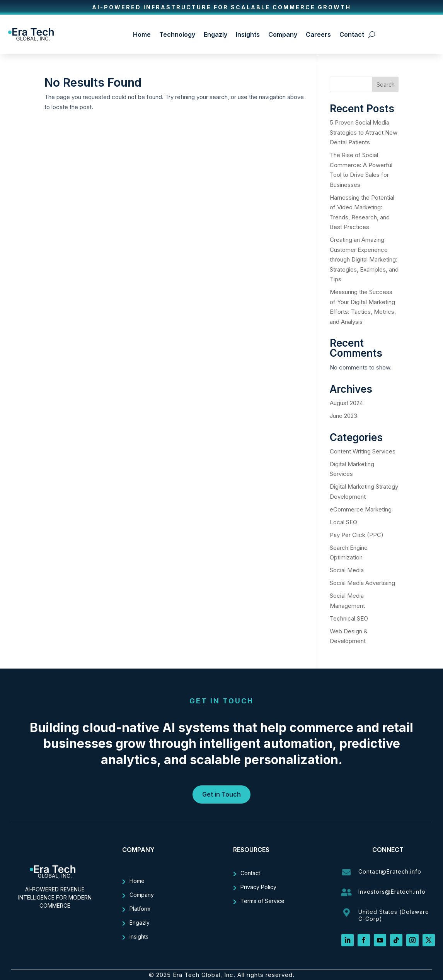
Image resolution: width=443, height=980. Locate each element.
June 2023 (343, 416)
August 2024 (346, 403)
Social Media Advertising (362, 583)
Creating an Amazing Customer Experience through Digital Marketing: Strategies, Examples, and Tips (364, 259)
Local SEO (343, 522)
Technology (177, 34)
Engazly (216, 34)
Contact (352, 34)
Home (142, 34)
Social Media (347, 570)
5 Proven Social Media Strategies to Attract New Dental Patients (364, 132)
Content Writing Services (363, 451)
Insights (248, 34)
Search (386, 85)
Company (283, 34)
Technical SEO (349, 618)
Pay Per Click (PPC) (357, 535)
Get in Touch (221, 794)
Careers (318, 34)
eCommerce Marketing (361, 509)
